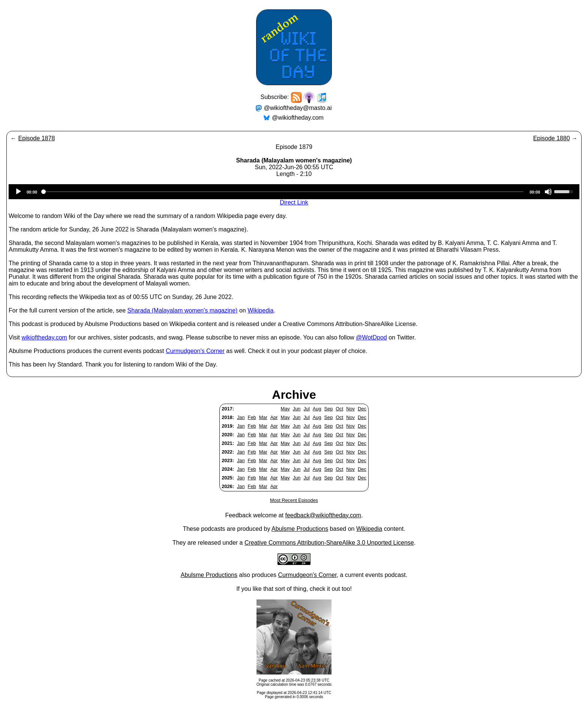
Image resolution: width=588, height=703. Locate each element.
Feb (252, 417)
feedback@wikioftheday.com (323, 515)
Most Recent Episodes (294, 500)
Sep (329, 409)
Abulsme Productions (300, 529)
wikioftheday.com (44, 337)
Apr (274, 417)
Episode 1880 (552, 138)
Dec (362, 409)
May (285, 409)
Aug (317, 409)
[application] (294, 192)
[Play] (18, 192)
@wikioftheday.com (298, 118)
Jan (241, 417)
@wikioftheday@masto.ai (298, 108)
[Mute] (548, 192)
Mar (263, 417)
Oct (339, 409)
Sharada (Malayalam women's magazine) (183, 310)
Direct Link (294, 202)
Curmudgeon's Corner (195, 351)
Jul (306, 409)
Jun (297, 409)
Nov (350, 409)
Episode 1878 (36, 138)
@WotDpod (371, 337)
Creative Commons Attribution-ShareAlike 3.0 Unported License (329, 543)
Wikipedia (260, 310)
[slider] (283, 192)
